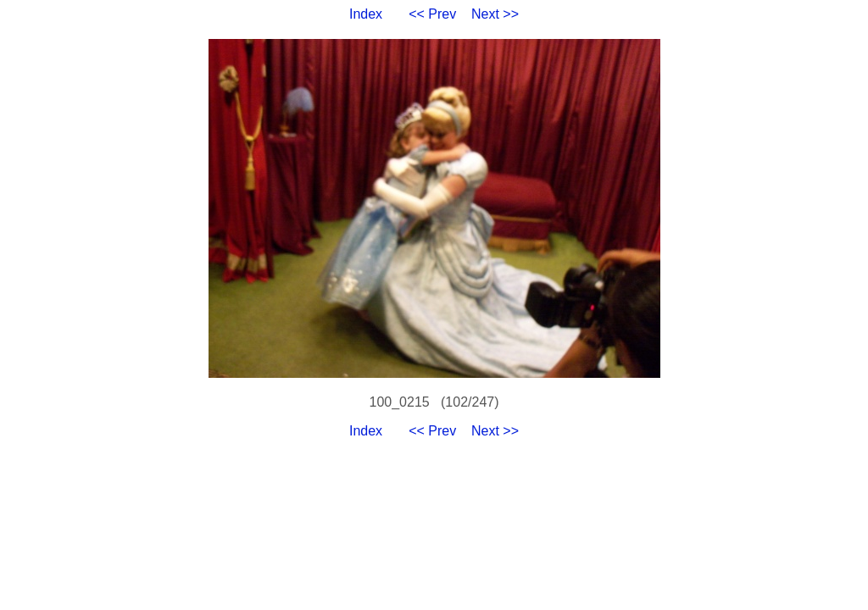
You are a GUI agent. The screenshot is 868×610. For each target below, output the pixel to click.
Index (366, 14)
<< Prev (432, 14)
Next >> (495, 14)
